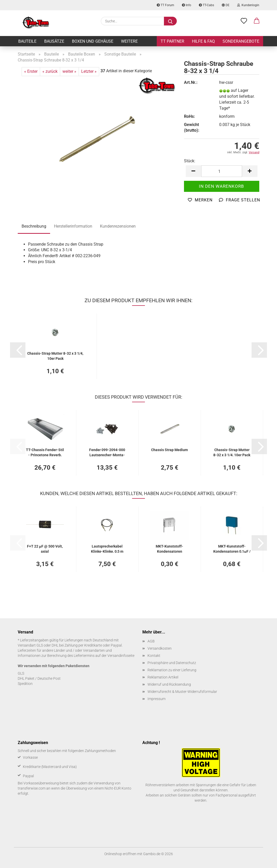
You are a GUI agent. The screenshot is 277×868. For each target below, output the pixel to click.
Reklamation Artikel (163, 677)
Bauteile (27, 41)
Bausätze (54, 41)
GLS (21, 673)
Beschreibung (34, 226)
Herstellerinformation (73, 226)
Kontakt (154, 656)
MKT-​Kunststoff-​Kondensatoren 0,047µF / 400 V (169, 548)
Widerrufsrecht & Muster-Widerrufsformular (182, 692)
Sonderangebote (241, 41)
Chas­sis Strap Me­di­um (169, 450)
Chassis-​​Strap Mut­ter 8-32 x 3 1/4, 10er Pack (55, 356)
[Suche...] (170, 21)
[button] (257, 21)
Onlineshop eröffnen (120, 854)
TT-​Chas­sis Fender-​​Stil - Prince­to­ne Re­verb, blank (45, 452)
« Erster (31, 71)
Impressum (156, 699)
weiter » (69, 71)
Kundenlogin (248, 5)
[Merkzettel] (244, 21)
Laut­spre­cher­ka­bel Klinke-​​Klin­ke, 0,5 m (107, 548)
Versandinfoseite (121, 656)
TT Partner (172, 41)
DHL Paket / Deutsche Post (39, 678)
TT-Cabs (206, 5)
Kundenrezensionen (118, 226)
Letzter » (89, 71)
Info (187, 5)
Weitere (129, 41)
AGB (151, 641)
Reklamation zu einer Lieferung (172, 670)
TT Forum (165, 5)
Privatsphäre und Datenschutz (172, 663)
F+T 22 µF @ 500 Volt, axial (45, 548)
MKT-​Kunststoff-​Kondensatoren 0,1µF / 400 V (232, 548)
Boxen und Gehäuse (93, 41)
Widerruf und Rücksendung (169, 684)
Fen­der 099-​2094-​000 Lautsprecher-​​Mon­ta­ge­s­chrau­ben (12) (107, 452)
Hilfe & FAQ (203, 41)
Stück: (190, 161)
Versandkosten (160, 648)
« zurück (50, 71)
